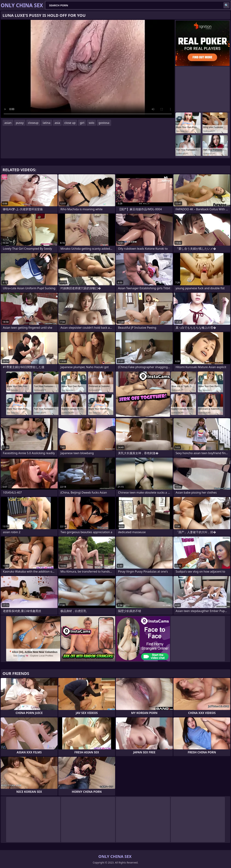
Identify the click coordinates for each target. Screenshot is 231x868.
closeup (33, 123)
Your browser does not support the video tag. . (88, 69)
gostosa (104, 123)
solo (91, 123)
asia (57, 123)
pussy (20, 123)
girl (82, 123)
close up (70, 123)
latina (47, 123)
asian (8, 123)
